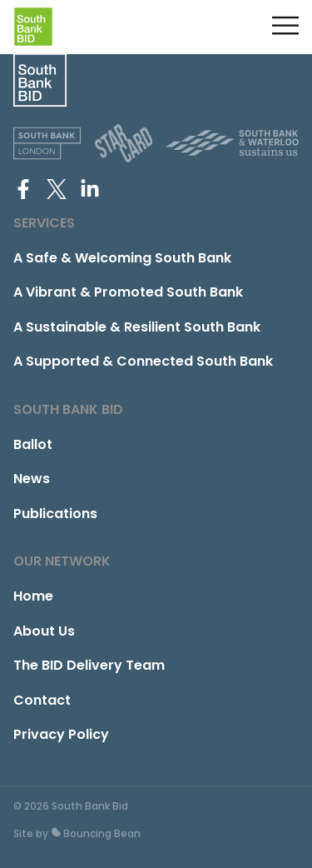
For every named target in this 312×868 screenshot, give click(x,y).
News (32, 479)
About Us (44, 631)
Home (33, 596)
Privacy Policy (61, 734)
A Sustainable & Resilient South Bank (137, 327)
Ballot (33, 444)
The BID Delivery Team (89, 665)
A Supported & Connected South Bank (143, 361)
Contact (42, 700)
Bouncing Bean (96, 833)
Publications (55, 514)
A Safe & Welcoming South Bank (122, 258)
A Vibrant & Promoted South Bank (128, 292)
